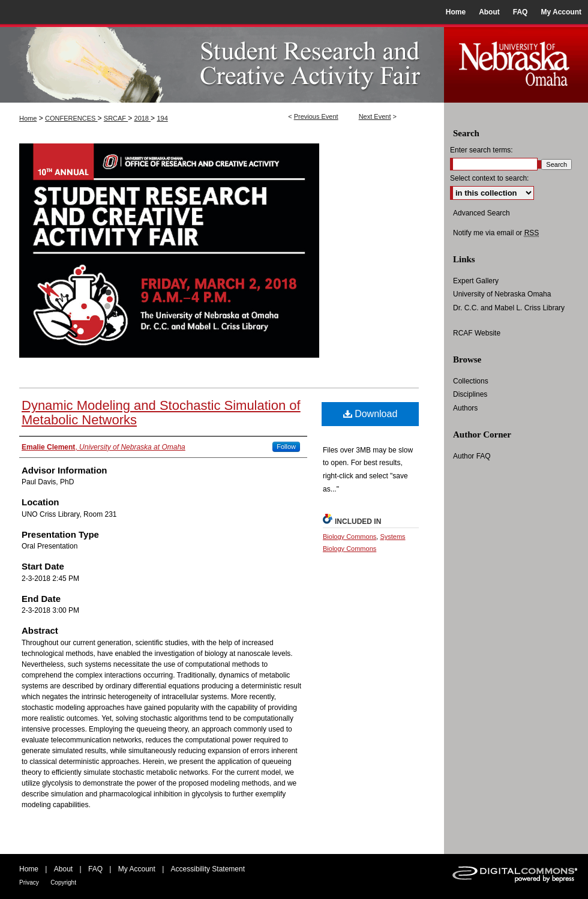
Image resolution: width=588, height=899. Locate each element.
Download (370, 414)
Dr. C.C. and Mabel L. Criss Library (509, 308)
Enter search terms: (481, 150)
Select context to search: (489, 178)
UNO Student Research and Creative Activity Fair (222, 63)
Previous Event (316, 116)
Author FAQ (472, 456)
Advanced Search (481, 213)
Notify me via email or (496, 233)
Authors (465, 408)
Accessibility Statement (208, 869)
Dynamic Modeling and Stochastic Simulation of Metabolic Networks (161, 413)
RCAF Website (477, 333)
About (63, 869)
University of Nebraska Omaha (502, 294)
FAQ (95, 869)
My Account (137, 869)
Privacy (29, 882)
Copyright (63, 882)
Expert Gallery (476, 281)
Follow (286, 446)
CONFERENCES (71, 118)
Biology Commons (349, 537)
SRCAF (116, 118)
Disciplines (470, 394)
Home (28, 118)
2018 (143, 118)
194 (162, 118)
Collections (471, 381)
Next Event (375, 116)
